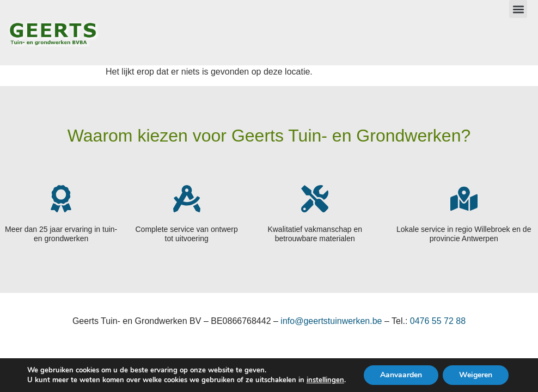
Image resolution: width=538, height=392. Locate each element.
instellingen (325, 380)
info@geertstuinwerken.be (331, 321)
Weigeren (476, 375)
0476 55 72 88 (438, 321)
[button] (518, 9)
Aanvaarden (401, 375)
